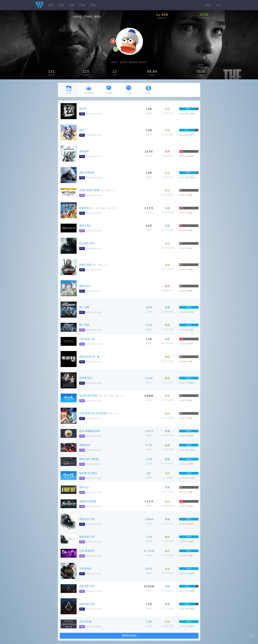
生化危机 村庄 (87, 243)
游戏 (51, 5)
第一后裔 (84, 307)
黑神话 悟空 (86, 378)
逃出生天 (84, 487)
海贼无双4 (85, 445)
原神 (82, 130)
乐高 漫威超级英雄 (89, 431)
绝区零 (83, 109)
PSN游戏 (89, 90)
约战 (82, 5)
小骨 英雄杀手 (87, 551)
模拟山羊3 (85, 286)
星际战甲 (84, 151)
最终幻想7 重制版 (89, 459)
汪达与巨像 (85, 621)
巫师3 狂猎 (85, 265)
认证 (219, 5)
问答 (72, 5)
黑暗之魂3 (85, 226)
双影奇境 (84, 208)
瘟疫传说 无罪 (87, 519)
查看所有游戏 (129, 636)
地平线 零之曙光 (88, 473)
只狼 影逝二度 (87, 339)
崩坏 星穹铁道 (87, 173)
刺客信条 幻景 (87, 586)
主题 (129, 90)
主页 (69, 90)
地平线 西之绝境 (88, 396)
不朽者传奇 (85, 569)
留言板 (109, 90)
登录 (208, 5)
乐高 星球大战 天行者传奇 (94, 413)
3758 (204, 15)
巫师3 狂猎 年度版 (89, 190)
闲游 (93, 5)
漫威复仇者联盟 (88, 501)
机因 (61, 5)
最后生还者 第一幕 (89, 357)
